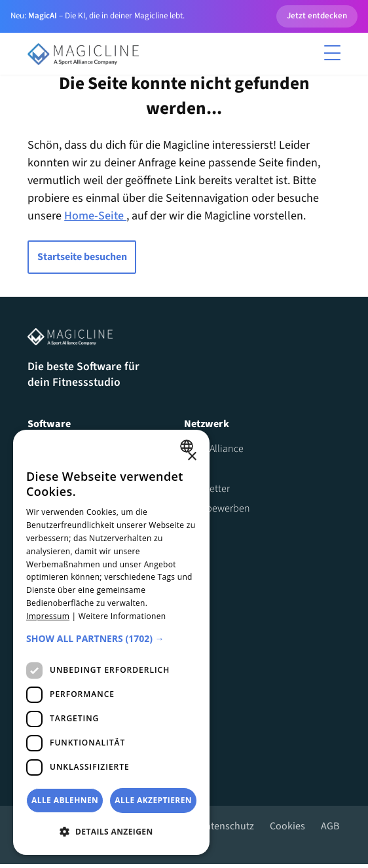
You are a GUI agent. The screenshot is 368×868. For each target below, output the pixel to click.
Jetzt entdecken (317, 16)
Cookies (287, 829)
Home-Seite (95, 217)
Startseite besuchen (82, 258)
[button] (111, 638)
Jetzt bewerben (217, 512)
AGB (330, 829)
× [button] (192, 457)
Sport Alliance (214, 452)
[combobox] (188, 446)
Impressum (48, 616)
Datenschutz (227, 829)
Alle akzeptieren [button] (153, 800)
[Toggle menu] (333, 54)
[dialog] (111, 642)
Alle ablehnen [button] (65, 800)
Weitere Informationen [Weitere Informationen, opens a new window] (122, 616)
